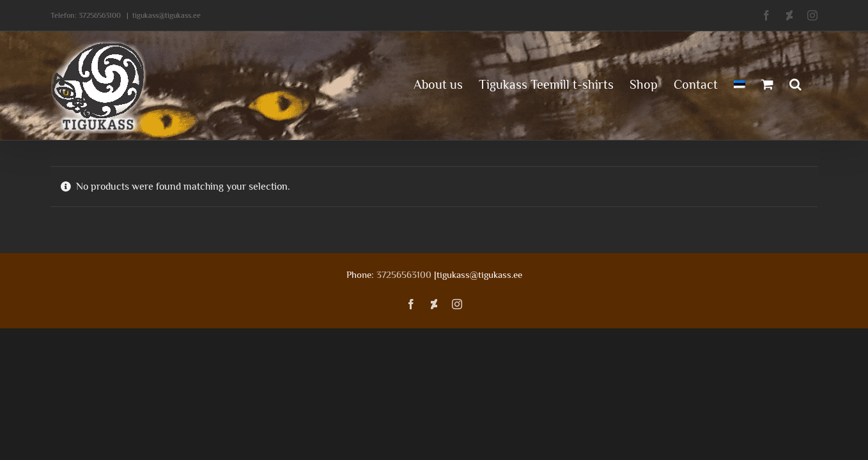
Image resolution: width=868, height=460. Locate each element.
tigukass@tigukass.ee (167, 15)
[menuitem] (726, 83)
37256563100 (100, 15)
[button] (811, 83)
